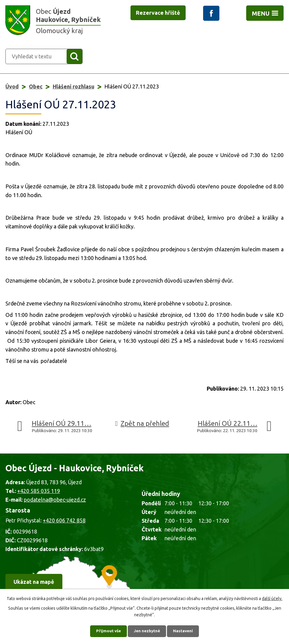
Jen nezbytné (147, 630)
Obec (36, 87)
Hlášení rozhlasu (74, 87)
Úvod (12, 87)
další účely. (272, 597)
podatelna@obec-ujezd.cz (55, 500)
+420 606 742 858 (64, 521)
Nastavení (185, 630)
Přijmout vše (107, 630)
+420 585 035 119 (39, 491)
